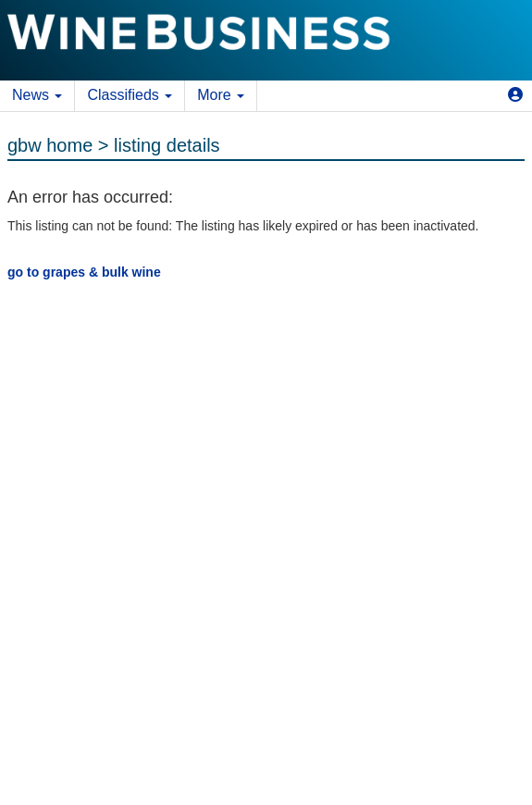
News (37, 95)
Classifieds (130, 95)
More (221, 95)
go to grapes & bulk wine (84, 272)
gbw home (50, 145)
